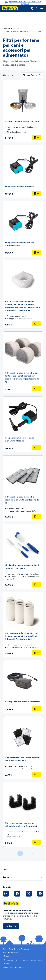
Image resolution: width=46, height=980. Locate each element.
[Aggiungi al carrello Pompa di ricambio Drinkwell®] (37, 193)
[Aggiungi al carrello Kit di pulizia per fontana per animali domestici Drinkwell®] (37, 584)
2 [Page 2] (26, 853)
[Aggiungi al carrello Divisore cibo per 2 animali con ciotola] (37, 137)
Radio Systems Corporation (20, 949)
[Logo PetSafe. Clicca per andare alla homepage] (10, 8)
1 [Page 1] (20, 853)
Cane (15, 28)
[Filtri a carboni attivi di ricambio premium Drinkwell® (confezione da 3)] (23, 488)
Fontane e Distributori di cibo (14, 31)
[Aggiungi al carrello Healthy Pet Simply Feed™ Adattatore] (37, 709)
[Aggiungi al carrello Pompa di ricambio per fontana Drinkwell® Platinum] (37, 448)
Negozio (6, 28)
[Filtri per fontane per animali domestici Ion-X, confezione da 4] (23, 748)
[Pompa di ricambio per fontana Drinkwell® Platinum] (23, 424)
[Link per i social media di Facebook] (17, 894)
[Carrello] (32, 8)
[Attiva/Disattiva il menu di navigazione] (42, 8)
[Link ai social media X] (29, 894)
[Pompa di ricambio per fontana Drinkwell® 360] (23, 229)
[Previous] (2, 2)
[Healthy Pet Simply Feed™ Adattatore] (23, 687)
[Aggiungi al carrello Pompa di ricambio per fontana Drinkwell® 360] (37, 252)
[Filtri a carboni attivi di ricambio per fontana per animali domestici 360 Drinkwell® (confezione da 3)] (23, 625)
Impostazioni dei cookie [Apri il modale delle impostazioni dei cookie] (14, 967)
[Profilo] (37, 8)
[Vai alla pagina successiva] (32, 853)
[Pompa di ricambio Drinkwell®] (23, 171)
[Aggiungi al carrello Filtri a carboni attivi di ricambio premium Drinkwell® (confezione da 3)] (37, 516)
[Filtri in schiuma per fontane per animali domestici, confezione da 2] (23, 814)
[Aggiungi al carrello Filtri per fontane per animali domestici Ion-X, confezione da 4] (37, 774)
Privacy (7, 956)
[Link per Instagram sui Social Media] (6, 894)
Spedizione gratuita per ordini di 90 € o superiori (25, 3)
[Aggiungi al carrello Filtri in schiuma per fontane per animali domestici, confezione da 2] (37, 842)
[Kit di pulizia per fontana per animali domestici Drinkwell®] (23, 556)
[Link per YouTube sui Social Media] (40, 894)
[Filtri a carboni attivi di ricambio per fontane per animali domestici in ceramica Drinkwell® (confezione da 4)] (23, 362)
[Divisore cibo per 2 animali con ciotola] (23, 111)
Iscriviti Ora (11, 926)
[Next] (44, 2)
